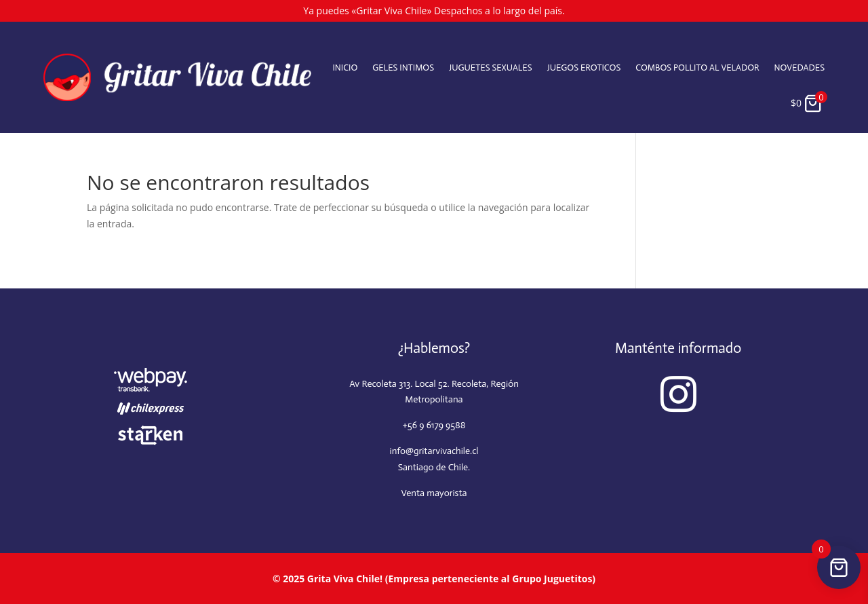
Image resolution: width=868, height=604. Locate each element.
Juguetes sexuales (490, 68)
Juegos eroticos (584, 68)
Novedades (800, 68)
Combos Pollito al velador (697, 68)
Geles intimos (403, 68)
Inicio (345, 68)
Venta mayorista (434, 493)
